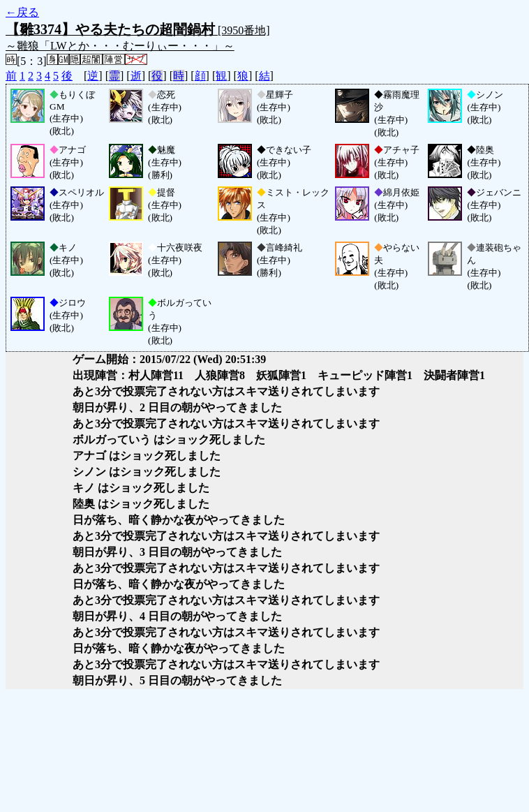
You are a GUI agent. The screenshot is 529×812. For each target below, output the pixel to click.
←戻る (22, 12)
